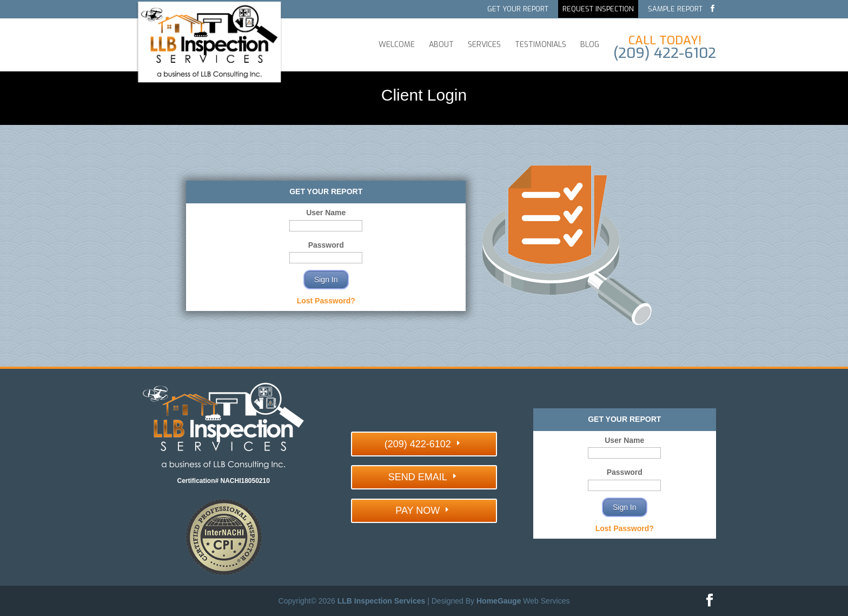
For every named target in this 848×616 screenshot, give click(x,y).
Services (484, 45)
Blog (590, 45)
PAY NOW (418, 511)
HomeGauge (499, 601)
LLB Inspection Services (382, 601)
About (441, 45)
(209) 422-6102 (418, 444)
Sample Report (675, 9)
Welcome (397, 45)
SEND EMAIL (418, 477)
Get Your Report (518, 9)
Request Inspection (598, 9)
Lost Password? (326, 301)
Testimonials (541, 45)
